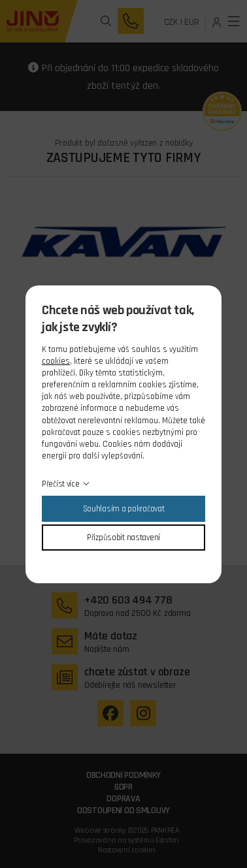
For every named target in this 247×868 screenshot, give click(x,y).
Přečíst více (61, 484)
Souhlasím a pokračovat (124, 509)
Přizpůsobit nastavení (124, 538)
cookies (56, 361)
